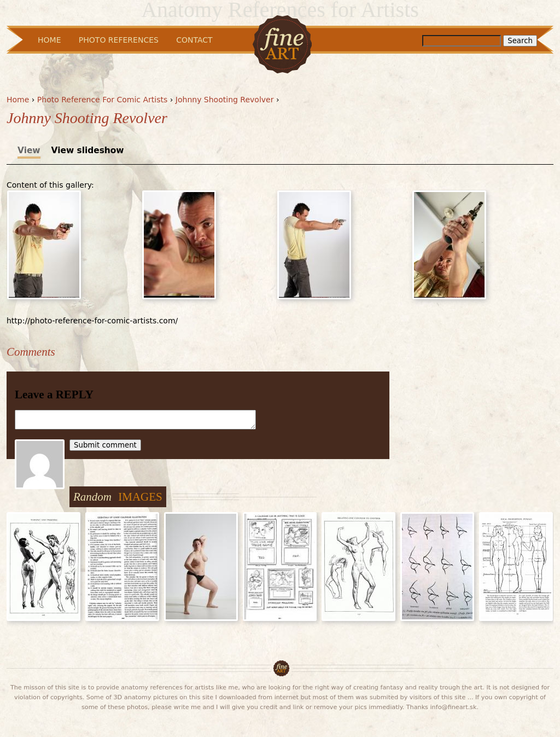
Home (18, 100)
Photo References (119, 40)
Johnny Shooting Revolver (225, 100)
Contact (194, 40)
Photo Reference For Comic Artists (102, 100)
